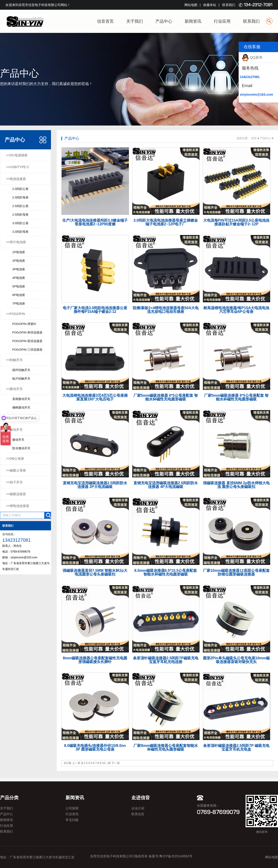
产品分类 (9, 798)
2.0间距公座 (20, 189)
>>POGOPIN (16, 314)
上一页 (76, 763)
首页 (254, 138)
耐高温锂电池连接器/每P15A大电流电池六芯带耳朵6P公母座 (236, 310)
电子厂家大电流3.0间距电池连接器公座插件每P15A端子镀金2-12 (95, 310)
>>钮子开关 (14, 482)
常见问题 (72, 820)
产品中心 (164, 21)
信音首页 (105, 21)
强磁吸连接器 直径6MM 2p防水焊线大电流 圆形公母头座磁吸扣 (236, 485)
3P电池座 (19, 269)
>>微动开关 (14, 430)
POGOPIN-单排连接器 (27, 332)
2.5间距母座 (20, 215)
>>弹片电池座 (16, 242)
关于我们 (135, 21)
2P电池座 (19, 261)
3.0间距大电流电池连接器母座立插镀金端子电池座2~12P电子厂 (166, 222)
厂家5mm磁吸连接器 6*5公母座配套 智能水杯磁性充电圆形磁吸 (166, 397)
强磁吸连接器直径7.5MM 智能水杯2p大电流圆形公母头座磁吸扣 (95, 572)
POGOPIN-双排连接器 (27, 341)
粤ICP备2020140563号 (176, 856)
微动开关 (18, 440)
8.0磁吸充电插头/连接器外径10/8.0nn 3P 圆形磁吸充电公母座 (95, 747)
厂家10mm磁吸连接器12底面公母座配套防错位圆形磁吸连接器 (236, 572)
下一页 (116, 763)
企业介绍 (138, 808)
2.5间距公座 (20, 206)
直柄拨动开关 (21, 399)
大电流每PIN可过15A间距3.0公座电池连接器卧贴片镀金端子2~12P (236, 222)
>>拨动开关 (14, 389)
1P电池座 (19, 252)
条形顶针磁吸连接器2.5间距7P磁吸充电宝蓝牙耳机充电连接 (166, 660)
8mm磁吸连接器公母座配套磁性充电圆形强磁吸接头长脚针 (95, 660)
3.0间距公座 (20, 223)
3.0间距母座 (20, 232)
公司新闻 (72, 808)
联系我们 (229, 5)
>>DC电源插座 (17, 155)
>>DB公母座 (15, 459)
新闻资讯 (193, 21)
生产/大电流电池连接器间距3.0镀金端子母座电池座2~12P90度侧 (95, 222)
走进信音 (141, 798)
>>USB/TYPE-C (18, 167)
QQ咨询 (252, 57)
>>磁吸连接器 (16, 494)
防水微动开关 (21, 448)
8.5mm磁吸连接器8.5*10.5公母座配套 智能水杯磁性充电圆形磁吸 (166, 572)
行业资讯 (72, 814)
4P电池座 (19, 278)
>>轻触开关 (14, 360)
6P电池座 (19, 295)
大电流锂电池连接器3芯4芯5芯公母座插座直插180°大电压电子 (95, 397)
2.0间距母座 (20, 197)
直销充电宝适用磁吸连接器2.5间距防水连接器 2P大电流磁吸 (95, 485)
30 (109, 763)
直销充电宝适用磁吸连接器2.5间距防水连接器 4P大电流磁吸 (166, 485)
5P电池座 (19, 286)
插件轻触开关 (21, 370)
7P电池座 (19, 303)
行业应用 (222, 21)
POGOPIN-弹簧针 (24, 324)
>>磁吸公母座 (16, 470)
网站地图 (191, 5)
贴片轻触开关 (21, 379)
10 (104, 763)
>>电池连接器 (16, 179)
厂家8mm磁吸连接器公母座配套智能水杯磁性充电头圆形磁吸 (166, 747)
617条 (68, 763)
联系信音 (138, 814)
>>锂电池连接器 (18, 506)
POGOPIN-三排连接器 (27, 350)
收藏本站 (210, 5)
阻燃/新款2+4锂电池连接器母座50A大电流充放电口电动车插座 (166, 310)
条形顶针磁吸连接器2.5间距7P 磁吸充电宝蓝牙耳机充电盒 (236, 747)
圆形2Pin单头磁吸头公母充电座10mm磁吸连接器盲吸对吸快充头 (236, 660)
